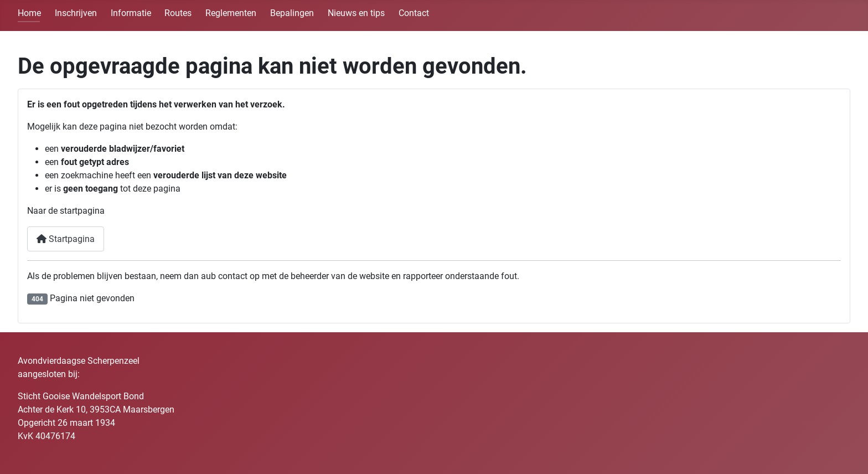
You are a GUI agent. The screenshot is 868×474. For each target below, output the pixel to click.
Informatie (131, 13)
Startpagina (66, 239)
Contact (414, 13)
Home (29, 13)
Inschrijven (76, 13)
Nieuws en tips (356, 13)
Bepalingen (292, 13)
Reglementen (231, 13)
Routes (178, 13)
